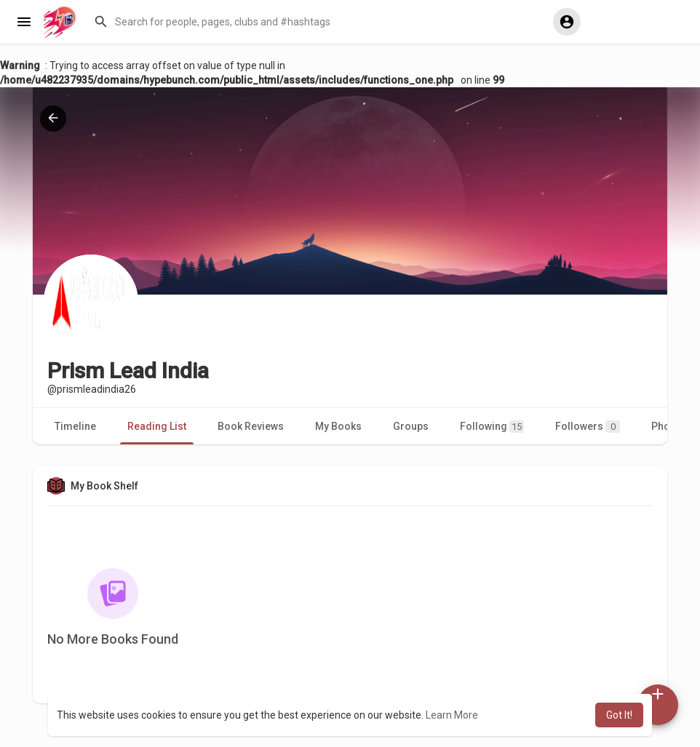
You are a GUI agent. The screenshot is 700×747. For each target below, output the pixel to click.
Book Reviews (251, 426)
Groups (411, 426)
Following (492, 427)
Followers (588, 427)
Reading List (157, 426)
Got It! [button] (619, 715)
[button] (310, 22)
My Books (338, 426)
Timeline (75, 426)
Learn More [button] (452, 715)
